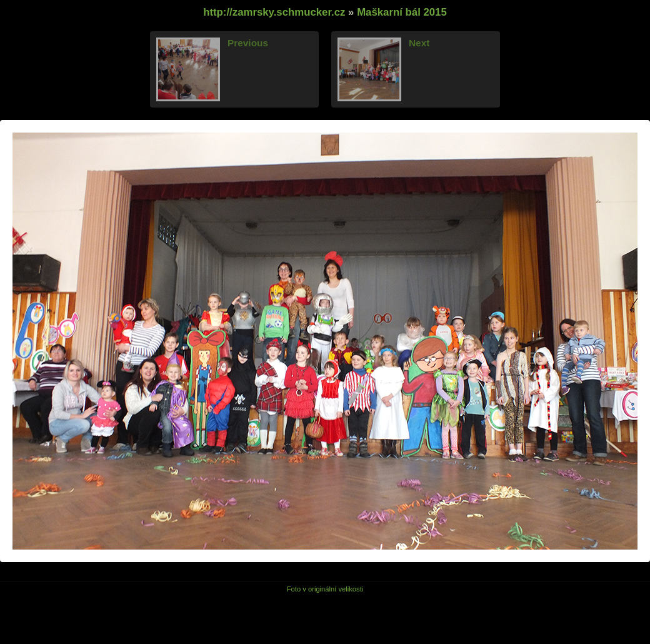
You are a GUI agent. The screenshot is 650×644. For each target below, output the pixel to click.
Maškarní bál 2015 (402, 12)
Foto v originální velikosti (325, 589)
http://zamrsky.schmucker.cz (274, 12)
